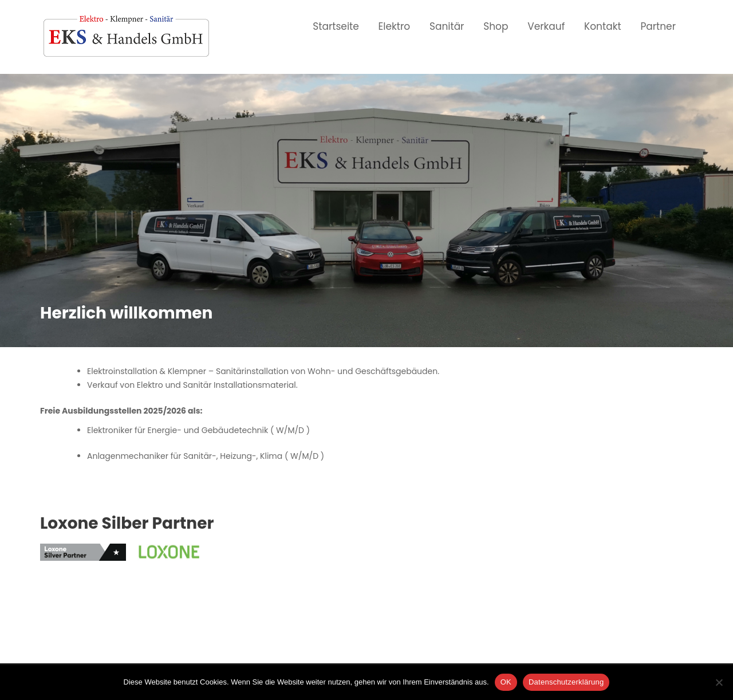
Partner (658, 26)
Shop (496, 26)
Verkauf (546, 26)
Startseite (336, 26)
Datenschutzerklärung (566, 682)
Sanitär (447, 26)
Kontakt (603, 26)
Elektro (395, 26)
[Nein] (719, 682)
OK (506, 682)
